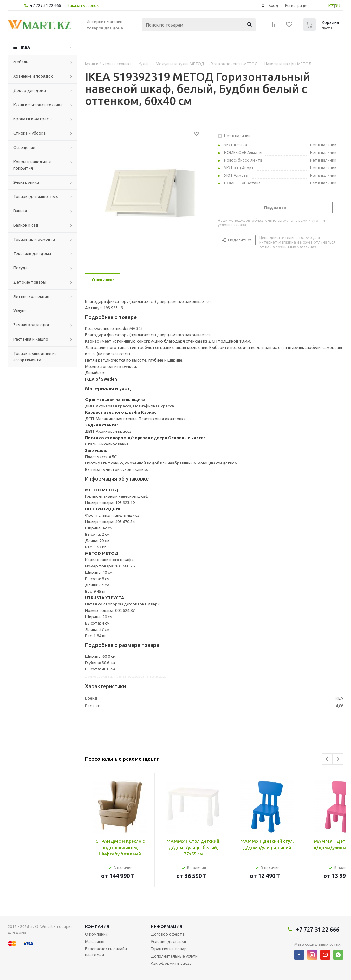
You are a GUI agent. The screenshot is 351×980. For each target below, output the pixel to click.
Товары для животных (36, 196)
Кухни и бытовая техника (38, 105)
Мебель (21, 62)
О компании (96, 934)
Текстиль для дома (32, 253)
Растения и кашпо (31, 339)
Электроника (26, 182)
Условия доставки (168, 941)
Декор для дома (30, 90)
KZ (331, 6)
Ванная (20, 211)
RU (338, 6)
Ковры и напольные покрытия (32, 165)
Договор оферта (168, 934)
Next (338, 759)
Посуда (20, 268)
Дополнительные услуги (174, 956)
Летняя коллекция (31, 296)
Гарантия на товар (169, 949)
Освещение (24, 147)
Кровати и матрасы (32, 119)
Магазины (95, 941)
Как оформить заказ (171, 963)
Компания (97, 926)
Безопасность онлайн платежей (106, 951)
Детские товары (30, 282)
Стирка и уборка (29, 133)
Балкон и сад (26, 225)
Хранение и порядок (33, 76)
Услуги (19, 311)
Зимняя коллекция (31, 325)
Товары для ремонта (34, 239)
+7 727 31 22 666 (45, 5)
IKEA (25, 47)
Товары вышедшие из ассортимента (35, 356)
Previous (327, 759)
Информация (166, 926)
